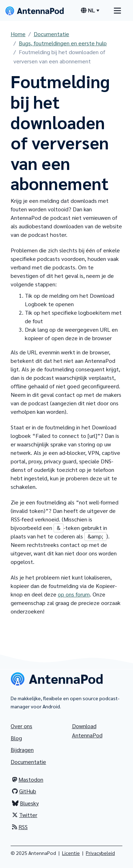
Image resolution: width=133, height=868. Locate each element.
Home (18, 34)
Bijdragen (22, 750)
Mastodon (28, 779)
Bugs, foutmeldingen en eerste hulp (63, 43)
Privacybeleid (100, 853)
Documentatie (51, 34)
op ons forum (74, 594)
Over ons (21, 726)
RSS (20, 827)
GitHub (24, 791)
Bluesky (25, 803)
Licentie (71, 853)
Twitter (25, 815)
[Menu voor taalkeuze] (90, 10)
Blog (16, 738)
